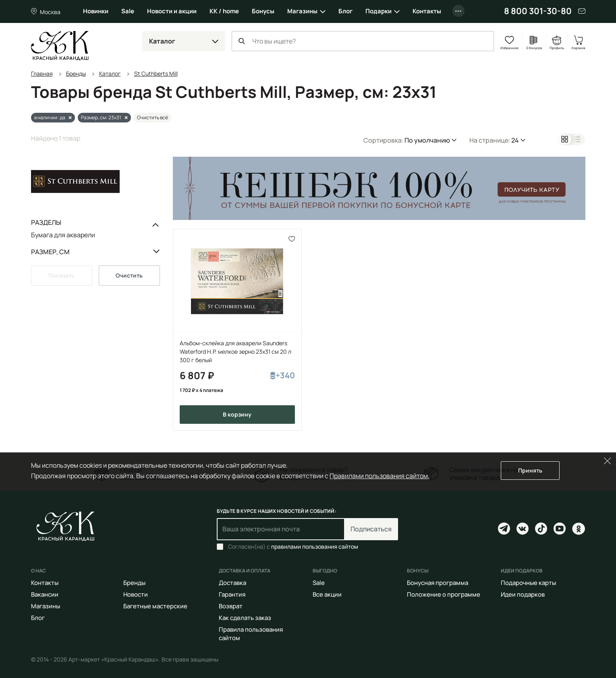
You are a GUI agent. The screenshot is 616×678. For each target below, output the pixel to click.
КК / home (224, 11)
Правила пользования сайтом (251, 634)
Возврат (231, 606)
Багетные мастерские (155, 606)
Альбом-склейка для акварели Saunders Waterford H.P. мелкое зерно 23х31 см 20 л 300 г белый (235, 351)
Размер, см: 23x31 (101, 117)
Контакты (427, 11)
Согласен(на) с (293, 547)
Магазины (302, 11)
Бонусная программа (438, 583)
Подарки (379, 11)
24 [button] (515, 140)
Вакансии (45, 594)
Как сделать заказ (245, 618)
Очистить (129, 275)
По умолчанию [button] (427, 140)
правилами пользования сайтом (315, 546)
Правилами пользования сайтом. (380, 476)
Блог (345, 11)
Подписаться (371, 529)
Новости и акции (172, 11)
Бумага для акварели (63, 235)
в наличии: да (50, 117)
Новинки (96, 11)
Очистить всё (152, 117)
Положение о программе (444, 594)
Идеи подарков (523, 594)
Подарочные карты (528, 583)
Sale (128, 11)
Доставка (232, 583)
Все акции (327, 594)
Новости (136, 594)
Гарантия (232, 594)
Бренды (134, 583)
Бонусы (263, 11)
